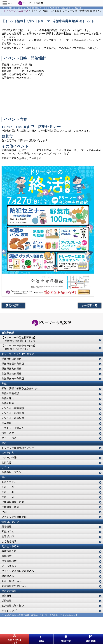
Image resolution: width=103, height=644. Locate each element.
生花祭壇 (7, 423)
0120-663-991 (24, 78)
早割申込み (8, 576)
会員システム (9, 482)
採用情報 (7, 601)
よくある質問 (9, 541)
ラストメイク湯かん (13, 428)
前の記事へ (13, 305)
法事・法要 (8, 433)
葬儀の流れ (8, 398)
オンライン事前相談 (13, 408)
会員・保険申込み (12, 581)
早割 (4, 512)
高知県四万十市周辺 (13, 379)
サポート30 (8, 492)
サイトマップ (9, 611)
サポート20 (8, 487)
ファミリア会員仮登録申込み (18, 571)
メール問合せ (9, 566)
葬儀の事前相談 (10, 393)
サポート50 (8, 497)
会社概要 (7, 596)
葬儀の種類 (8, 403)
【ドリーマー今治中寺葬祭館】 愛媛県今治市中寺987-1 (19, 347)
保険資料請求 (9, 561)
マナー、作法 (9, 438)
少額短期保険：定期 (13, 502)
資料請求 (7, 556)
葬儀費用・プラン (12, 472)
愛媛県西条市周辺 (12, 369)
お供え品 (7, 462)
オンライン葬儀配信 (13, 418)
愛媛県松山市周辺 (12, 359)
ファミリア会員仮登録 (14, 517)
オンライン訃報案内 (13, 413)
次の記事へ (90, 305)
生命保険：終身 (10, 507)
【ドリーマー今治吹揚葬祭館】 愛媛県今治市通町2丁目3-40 (19, 339)
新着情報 (7, 527)
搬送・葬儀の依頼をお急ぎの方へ (20, 388)
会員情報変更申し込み (14, 586)
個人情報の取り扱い (13, 606)
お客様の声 (8, 536)
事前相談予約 (9, 551)
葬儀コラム (8, 531)
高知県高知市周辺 (12, 374)
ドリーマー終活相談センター (18, 448)
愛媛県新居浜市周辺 (13, 364)
